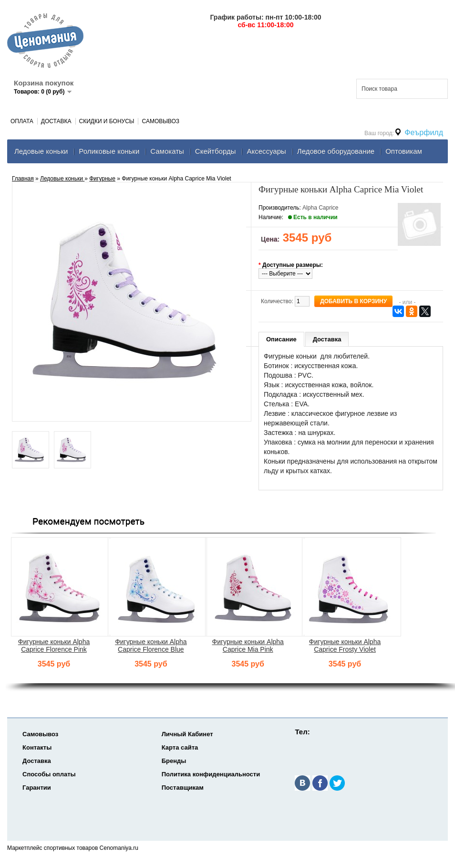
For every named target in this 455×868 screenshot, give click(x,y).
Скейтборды (216, 151)
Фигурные (102, 179)
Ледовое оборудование (336, 151)
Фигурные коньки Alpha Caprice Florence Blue (151, 646)
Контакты (37, 747)
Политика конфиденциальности (211, 774)
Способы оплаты (49, 774)
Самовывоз (160, 121)
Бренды (174, 761)
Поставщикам (183, 788)
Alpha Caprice (320, 208)
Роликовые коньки (109, 151)
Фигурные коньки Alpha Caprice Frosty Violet (345, 646)
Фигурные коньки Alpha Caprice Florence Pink (54, 646)
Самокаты (167, 151)
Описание (281, 339)
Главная (23, 179)
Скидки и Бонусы (107, 121)
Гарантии (37, 788)
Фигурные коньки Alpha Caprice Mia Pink (248, 646)
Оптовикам (404, 151)
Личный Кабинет (187, 734)
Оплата (22, 121)
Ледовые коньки (41, 151)
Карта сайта (180, 747)
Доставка (56, 121)
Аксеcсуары (266, 151)
